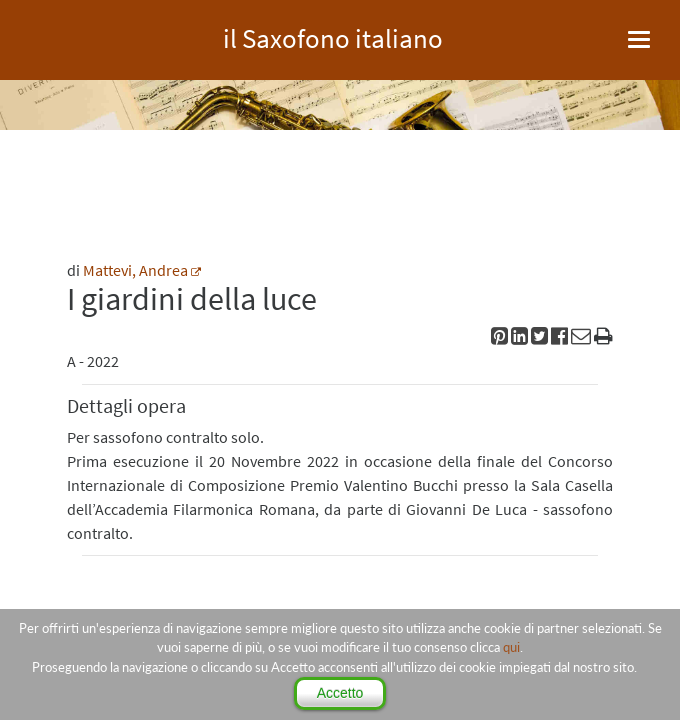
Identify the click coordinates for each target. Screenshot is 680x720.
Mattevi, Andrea (135, 270)
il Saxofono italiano (333, 35)
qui (511, 647)
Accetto (340, 693)
